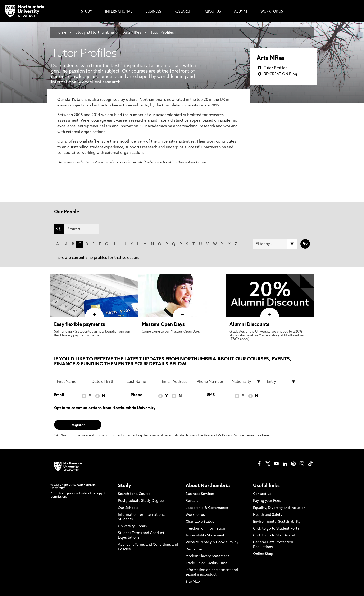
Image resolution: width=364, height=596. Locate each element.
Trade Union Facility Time (206, 563)
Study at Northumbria (95, 33)
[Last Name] (141, 382)
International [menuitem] (119, 12)
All (58, 244)
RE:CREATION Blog (280, 74)
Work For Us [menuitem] (272, 12)
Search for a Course (134, 494)
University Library (133, 526)
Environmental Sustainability (277, 522)
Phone (136, 395)
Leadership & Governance (207, 508)
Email (59, 395)
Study (125, 486)
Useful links (266, 486)
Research (193, 501)
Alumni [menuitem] (241, 12)
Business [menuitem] (153, 12)
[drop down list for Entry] (282, 382)
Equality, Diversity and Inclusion (279, 508)
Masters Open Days (163, 325)
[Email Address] (177, 382)
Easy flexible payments (80, 325)
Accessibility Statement (205, 536)
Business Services (200, 494)
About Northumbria (208, 486)
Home (61, 33)
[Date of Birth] (106, 382)
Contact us (262, 494)
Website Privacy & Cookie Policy (212, 543)
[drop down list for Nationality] (246, 382)
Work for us (195, 515)
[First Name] (72, 382)
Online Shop (263, 554)
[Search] (81, 229)
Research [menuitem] (183, 12)
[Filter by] (275, 244)
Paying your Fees (267, 501)
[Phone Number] (211, 382)
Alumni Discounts (249, 325)
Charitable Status (200, 522)
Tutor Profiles (162, 33)
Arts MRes (132, 33)
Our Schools (128, 508)
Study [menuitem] (86, 12)
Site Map (193, 582)
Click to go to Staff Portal (274, 536)
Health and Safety (268, 515)
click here (262, 436)
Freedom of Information (205, 529)
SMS (211, 395)
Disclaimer (194, 550)
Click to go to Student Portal (277, 529)
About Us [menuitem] (213, 12)
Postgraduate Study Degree (141, 501)
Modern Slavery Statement (207, 557)
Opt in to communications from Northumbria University (105, 408)
